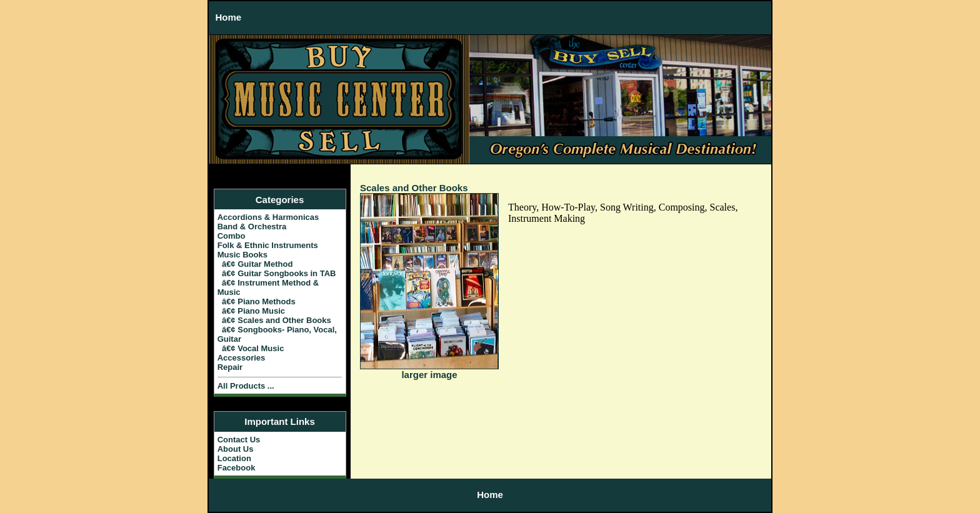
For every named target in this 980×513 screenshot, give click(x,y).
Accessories (242, 358)
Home (229, 17)
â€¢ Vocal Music (251, 348)
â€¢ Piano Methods (257, 301)
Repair (230, 367)
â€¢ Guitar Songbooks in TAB (277, 273)
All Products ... (246, 386)
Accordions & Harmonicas (268, 217)
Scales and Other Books (414, 188)
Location (234, 458)
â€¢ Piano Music (251, 311)
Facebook (237, 468)
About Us (236, 449)
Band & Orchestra (252, 227)
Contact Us (239, 440)
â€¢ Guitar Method (255, 264)
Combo (232, 236)
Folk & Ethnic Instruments (268, 245)
